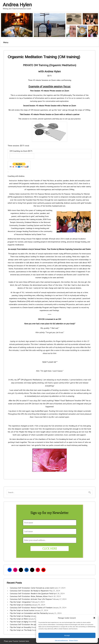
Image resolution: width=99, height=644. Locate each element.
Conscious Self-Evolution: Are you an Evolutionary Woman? (33, 624)
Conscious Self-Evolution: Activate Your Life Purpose (31, 599)
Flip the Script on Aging (19, 622)
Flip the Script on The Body (21, 630)
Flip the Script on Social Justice (22, 610)
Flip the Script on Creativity (21, 605)
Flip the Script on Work (19, 619)
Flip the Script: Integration (20, 602)
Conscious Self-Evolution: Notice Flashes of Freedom (31, 608)
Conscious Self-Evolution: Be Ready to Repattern (29, 591)
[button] (94, 618)
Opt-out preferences (61, 640)
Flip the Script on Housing (20, 616)
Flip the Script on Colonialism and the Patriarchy (29, 613)
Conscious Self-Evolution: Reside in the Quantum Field (31, 593)
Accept (67, 635)
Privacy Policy (73, 640)
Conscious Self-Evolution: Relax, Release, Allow (29, 596)
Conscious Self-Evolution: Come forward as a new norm (32, 588)
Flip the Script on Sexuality (20, 627)
